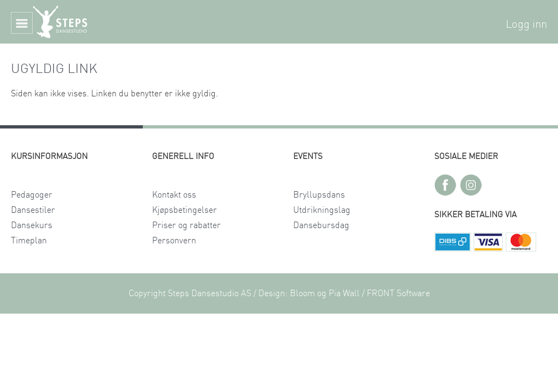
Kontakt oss (174, 195)
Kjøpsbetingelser (184, 210)
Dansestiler (33, 210)
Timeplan (29, 241)
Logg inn (526, 24)
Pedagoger (32, 195)
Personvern (174, 241)
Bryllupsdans (319, 195)
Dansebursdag (321, 225)
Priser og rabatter (186, 225)
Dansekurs (32, 225)
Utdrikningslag (322, 210)
